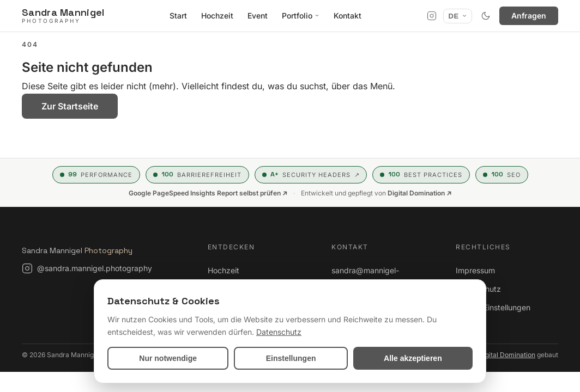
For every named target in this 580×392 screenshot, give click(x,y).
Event (258, 16)
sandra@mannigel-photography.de (365, 277)
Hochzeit (217, 16)
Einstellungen (291, 358)
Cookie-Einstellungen (493, 307)
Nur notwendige (168, 358)
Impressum (475, 270)
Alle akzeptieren (413, 358)
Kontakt (348, 16)
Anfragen (529, 16)
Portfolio (301, 16)
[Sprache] (458, 16)
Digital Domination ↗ (419, 193)
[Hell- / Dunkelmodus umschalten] (486, 16)
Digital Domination (507, 355)
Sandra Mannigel (77, 250)
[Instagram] (432, 16)
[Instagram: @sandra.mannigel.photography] (87, 268)
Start (178, 16)
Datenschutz (478, 289)
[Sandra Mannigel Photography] (63, 16)
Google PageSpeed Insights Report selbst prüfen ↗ (208, 193)
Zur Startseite (70, 106)
